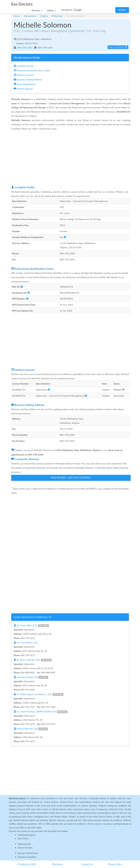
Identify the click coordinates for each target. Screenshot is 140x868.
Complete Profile (24, 66)
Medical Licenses (24, 75)
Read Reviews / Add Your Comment (71, 478)
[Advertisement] (71, 158)
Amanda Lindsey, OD (31, 677)
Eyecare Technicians (28, 853)
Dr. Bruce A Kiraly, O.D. (33, 660)
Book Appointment (25, 84)
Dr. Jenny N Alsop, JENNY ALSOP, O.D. (41, 712)
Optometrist (30, 16)
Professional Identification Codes (32, 70)
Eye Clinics (23, 838)
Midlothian (57, 16)
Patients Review (23, 89)
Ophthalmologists (27, 835)
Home (17, 16)
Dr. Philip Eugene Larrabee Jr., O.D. (39, 694)
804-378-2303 (24, 48)
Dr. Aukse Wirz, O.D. (31, 626)
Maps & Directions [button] (118, 47)
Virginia (44, 16)
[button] (37, 10)
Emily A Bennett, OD (31, 729)
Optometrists (25, 844)
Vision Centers (25, 848)
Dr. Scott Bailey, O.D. (26, 642)
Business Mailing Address (28, 80)
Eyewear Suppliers (27, 857)
